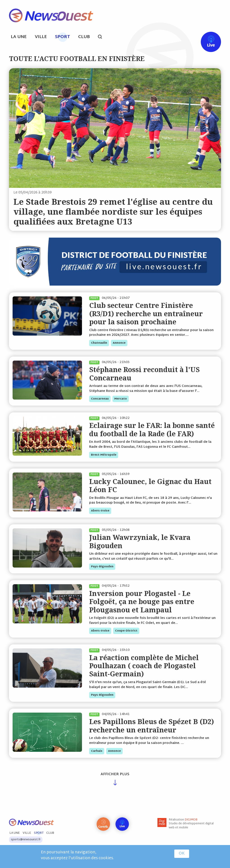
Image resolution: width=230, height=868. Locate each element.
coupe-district (126, 631)
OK (182, 854)
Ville (41, 37)
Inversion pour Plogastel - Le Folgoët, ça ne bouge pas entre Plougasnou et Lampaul (142, 602)
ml (172, 37)
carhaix (97, 751)
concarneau (100, 399)
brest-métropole (104, 455)
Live (206, 37)
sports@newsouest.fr (26, 840)
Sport (63, 37)
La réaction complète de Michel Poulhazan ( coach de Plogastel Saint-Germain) (144, 666)
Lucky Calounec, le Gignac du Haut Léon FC (150, 485)
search (102, 37)
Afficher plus (115, 774)
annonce (119, 343)
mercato (121, 399)
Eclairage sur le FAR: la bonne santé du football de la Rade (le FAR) (152, 429)
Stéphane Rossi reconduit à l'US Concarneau (144, 374)
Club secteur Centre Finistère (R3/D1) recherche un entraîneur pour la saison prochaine (146, 314)
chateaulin (99, 343)
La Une (19, 37)
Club (84, 37)
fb (181, 37)
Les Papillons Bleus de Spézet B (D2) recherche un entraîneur (151, 726)
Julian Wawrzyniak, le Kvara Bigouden (140, 541)
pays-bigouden (102, 567)
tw (190, 37)
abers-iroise (100, 511)
